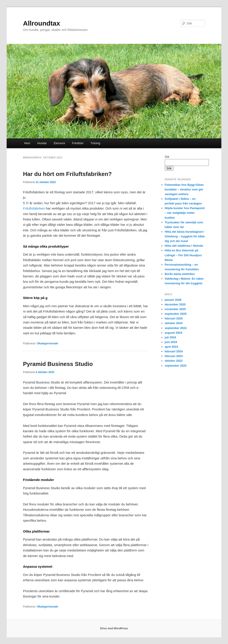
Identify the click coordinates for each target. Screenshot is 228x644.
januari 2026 (173, 300)
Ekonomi (60, 143)
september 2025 (176, 314)
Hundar (42, 143)
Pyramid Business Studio (58, 364)
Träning (95, 143)
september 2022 (176, 366)
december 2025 (175, 304)
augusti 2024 (174, 333)
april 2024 (171, 347)
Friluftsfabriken (34, 208)
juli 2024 (170, 337)
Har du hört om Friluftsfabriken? (67, 174)
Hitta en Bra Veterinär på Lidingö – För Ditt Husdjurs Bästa (183, 255)
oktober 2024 (174, 323)
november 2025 (175, 309)
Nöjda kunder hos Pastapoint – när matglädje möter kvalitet (185, 213)
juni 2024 (171, 342)
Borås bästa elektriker (180, 274)
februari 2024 (174, 351)
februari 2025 (174, 318)
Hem (27, 143)
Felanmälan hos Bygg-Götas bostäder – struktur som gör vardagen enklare (184, 189)
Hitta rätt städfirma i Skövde (184, 246)
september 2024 (176, 328)
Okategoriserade (48, 343)
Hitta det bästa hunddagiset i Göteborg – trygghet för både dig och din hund (185, 236)
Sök (167, 157)
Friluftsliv (78, 143)
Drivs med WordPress (114, 628)
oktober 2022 (174, 361)
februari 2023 (174, 356)
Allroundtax (42, 23)
